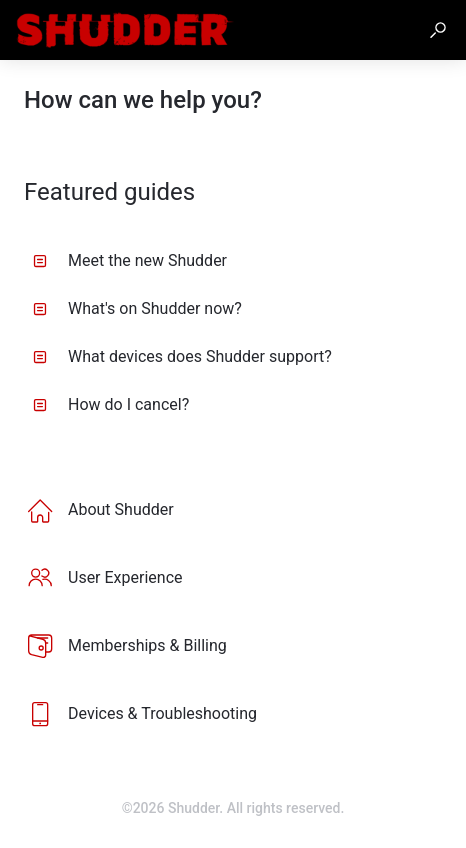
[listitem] (233, 510)
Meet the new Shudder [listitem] (130, 260)
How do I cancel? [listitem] (111, 404)
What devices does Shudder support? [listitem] (182, 356)
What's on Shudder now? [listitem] (137, 308)
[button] (438, 30)
